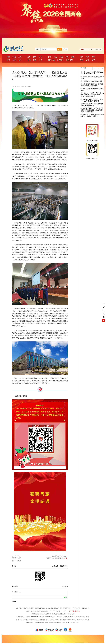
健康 (82, 60)
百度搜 (65, 49)
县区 (14, 60)
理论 (82, 57)
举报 (66, 558)
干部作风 (19, 561)
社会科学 (60, 60)
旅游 (29, 60)
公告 (41, 57)
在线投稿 (97, 49)
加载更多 (14, 601)
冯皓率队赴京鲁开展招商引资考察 (92, 81)
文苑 (55, 57)
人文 (61, 57)
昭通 (8, 60)
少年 (50, 57)
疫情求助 (77, 611)
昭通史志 (51, 60)
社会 (35, 60)
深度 (88, 57)
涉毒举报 (72, 611)
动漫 (73, 57)
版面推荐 (69, 60)
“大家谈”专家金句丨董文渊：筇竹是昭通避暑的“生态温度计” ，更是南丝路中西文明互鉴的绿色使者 (92, 110)
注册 (84, 49)
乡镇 (20, 60)
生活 (93, 57)
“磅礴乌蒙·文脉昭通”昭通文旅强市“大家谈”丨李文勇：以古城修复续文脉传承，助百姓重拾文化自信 (92, 95)
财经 (29, 57)
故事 (88, 60)
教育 (35, 57)
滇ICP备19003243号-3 (22, 620)
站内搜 (60, 49)
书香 (67, 57)
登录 (90, 49)
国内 (14, 57)
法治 (41, 60)
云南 (20, 57)
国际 (8, 57)
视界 (93, 60)
